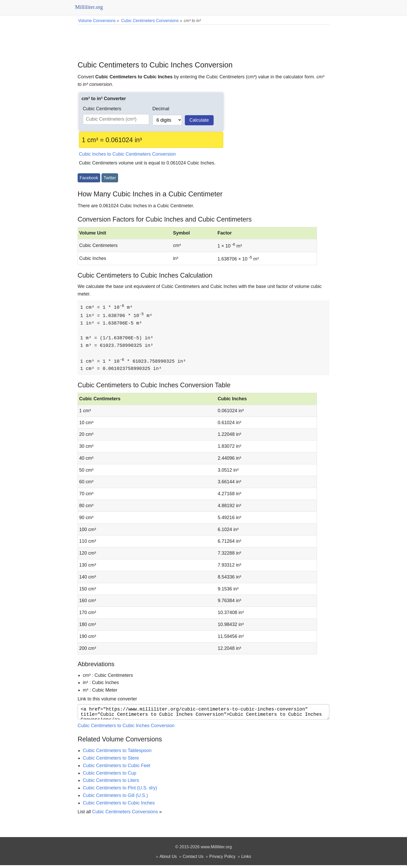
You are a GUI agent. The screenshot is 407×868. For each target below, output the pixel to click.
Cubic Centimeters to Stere (111, 761)
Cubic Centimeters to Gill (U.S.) (115, 798)
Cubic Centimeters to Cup (110, 776)
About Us (168, 859)
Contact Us (193, 859)
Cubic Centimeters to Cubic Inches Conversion (126, 728)
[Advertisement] (203, 39)
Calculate (199, 120)
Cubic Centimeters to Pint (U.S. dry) (120, 791)
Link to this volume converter (107, 700)
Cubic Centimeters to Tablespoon (117, 753)
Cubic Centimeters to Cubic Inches (119, 806)
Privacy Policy (222, 859)
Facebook (89, 178)
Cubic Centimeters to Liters (111, 783)
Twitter (110, 178)
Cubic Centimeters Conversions (125, 815)
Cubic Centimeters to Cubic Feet (117, 768)
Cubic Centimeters (102, 109)
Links (246, 859)
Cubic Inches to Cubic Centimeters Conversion (127, 154)
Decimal (161, 109)
